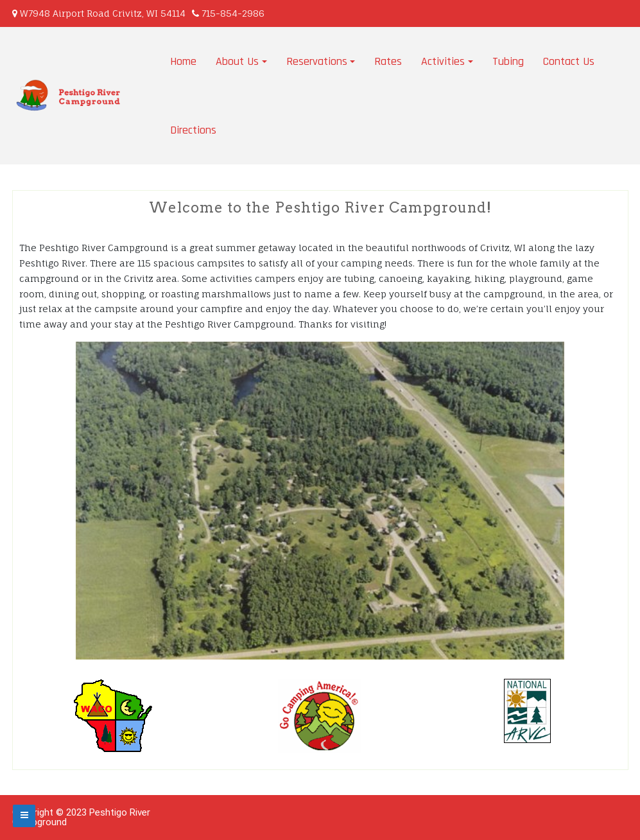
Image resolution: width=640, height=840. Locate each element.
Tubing (508, 61)
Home (183, 61)
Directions (193, 130)
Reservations (317, 61)
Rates (388, 61)
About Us (237, 61)
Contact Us (569, 61)
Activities (443, 61)
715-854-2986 (233, 13)
